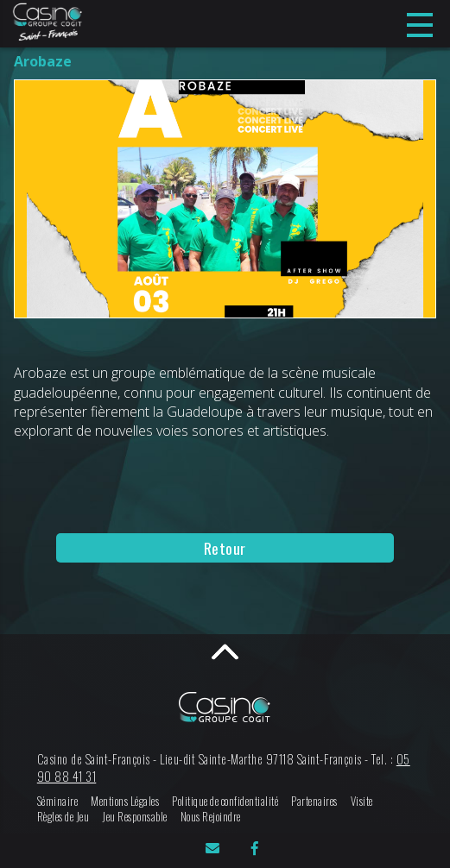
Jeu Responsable (135, 817)
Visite (362, 801)
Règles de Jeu (63, 817)
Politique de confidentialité (225, 801)
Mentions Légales (125, 801)
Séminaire (58, 801)
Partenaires (314, 801)
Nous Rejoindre (211, 817)
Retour (225, 548)
